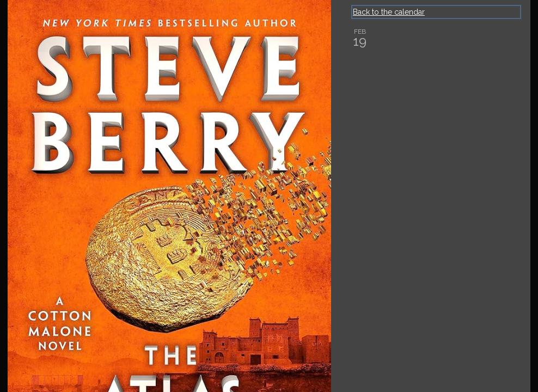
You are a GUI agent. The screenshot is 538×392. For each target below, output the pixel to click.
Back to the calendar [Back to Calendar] (389, 12)
